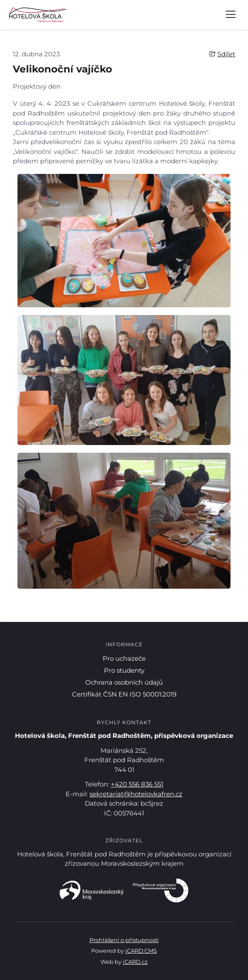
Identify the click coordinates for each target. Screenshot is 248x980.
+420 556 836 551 (137, 784)
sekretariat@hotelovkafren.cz (136, 794)
